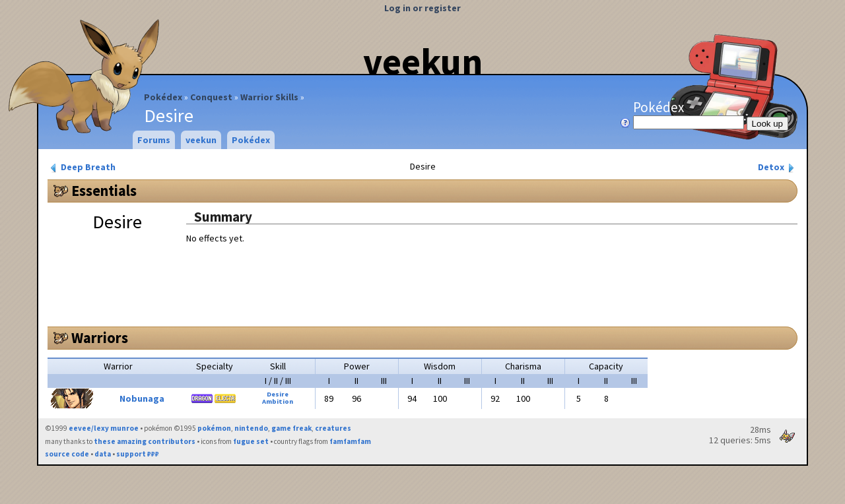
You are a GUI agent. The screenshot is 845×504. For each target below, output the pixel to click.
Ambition (278, 401)
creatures (333, 428)
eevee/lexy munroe (104, 428)
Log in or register (422, 8)
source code (67, 454)
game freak (291, 428)
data (103, 454)
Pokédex (163, 97)
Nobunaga (142, 398)
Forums (154, 140)
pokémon (214, 428)
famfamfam (350, 441)
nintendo (251, 428)
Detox (777, 167)
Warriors (100, 338)
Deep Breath (82, 167)
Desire (278, 394)
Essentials (104, 191)
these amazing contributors (145, 441)
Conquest (211, 97)
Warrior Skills (269, 97)
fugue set (251, 441)
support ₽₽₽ (138, 454)
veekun (423, 61)
